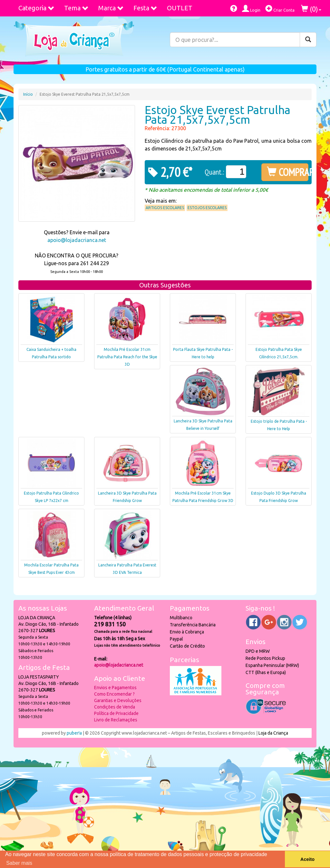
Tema (76, 8)
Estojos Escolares (207, 208)
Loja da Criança (273, 733)
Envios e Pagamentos (115, 688)
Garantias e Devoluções (118, 700)
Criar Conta (280, 9)
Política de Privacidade (116, 713)
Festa (145, 8)
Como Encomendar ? (114, 694)
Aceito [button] (307, 859)
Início (28, 94)
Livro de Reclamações (116, 720)
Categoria (36, 8)
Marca (111, 8)
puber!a (74, 733)
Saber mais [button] (19, 863)
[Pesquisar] (308, 40)
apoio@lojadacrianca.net (77, 240)
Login (251, 9)
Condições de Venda (115, 707)
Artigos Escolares (165, 208)
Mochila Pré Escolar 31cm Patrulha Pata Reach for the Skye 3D (127, 357)
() (311, 9)
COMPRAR (288, 172)
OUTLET (180, 8)
